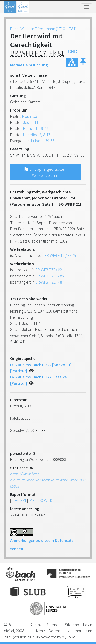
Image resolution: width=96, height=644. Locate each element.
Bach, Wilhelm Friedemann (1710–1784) (43, 29)
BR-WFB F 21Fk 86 (50, 276)
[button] (83, 62)
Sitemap (72, 625)
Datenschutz (59, 631)
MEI (32, 500)
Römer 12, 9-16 (36, 128)
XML (24, 500)
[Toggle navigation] (87, 7)
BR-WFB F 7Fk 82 (49, 270)
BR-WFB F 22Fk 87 (50, 282)
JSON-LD (45, 500)
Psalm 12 (30, 116)
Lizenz (40, 631)
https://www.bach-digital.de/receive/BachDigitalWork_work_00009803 (48, 480)
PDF (14, 500)
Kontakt (36, 625)
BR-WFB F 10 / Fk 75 (60, 255)
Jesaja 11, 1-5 (34, 122)
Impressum (83, 631)
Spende (54, 625)
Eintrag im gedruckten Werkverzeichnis (45, 172)
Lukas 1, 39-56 (43, 141)
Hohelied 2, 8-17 (37, 135)
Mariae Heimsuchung (29, 65)
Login (88, 625)
